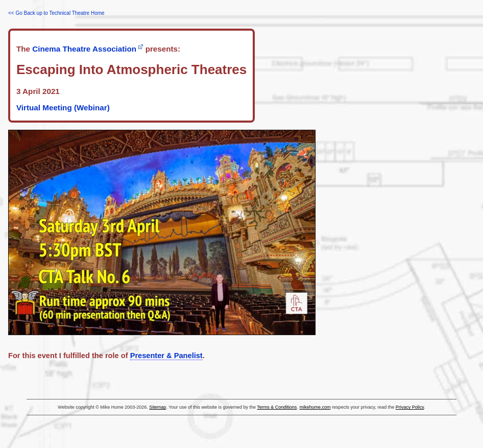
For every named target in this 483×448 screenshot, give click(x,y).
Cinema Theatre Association (84, 49)
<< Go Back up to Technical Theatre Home (56, 13)
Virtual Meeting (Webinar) (63, 108)
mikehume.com (315, 407)
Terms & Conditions (277, 407)
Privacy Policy (410, 407)
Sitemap (158, 407)
